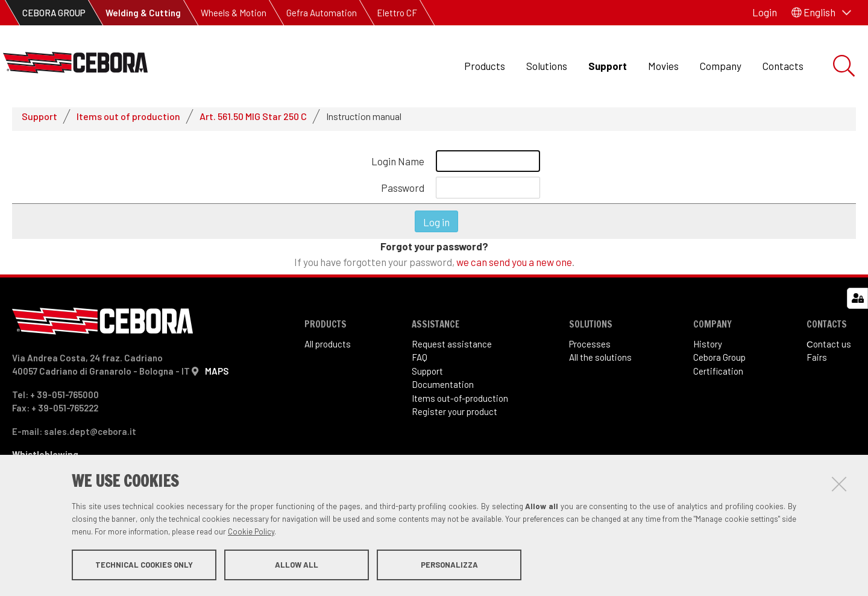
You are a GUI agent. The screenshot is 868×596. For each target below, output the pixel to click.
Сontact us (829, 349)
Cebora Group (719, 363)
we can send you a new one (514, 267)
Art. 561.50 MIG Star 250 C (253, 121)
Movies (663, 66)
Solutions (547, 66)
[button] (821, 13)
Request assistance (452, 349)
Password (403, 192)
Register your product (454, 417)
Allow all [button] (297, 565)
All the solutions (600, 363)
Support (608, 66)
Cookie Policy (251, 531)
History (708, 349)
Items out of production (128, 121)
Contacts (783, 66)
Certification (718, 376)
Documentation (443, 390)
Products (485, 66)
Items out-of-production (460, 403)
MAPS (217, 376)
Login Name (398, 166)
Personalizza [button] (449, 565)
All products (328, 349)
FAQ (420, 363)
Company (721, 66)
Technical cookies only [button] (144, 565)
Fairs (817, 363)
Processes (590, 349)
